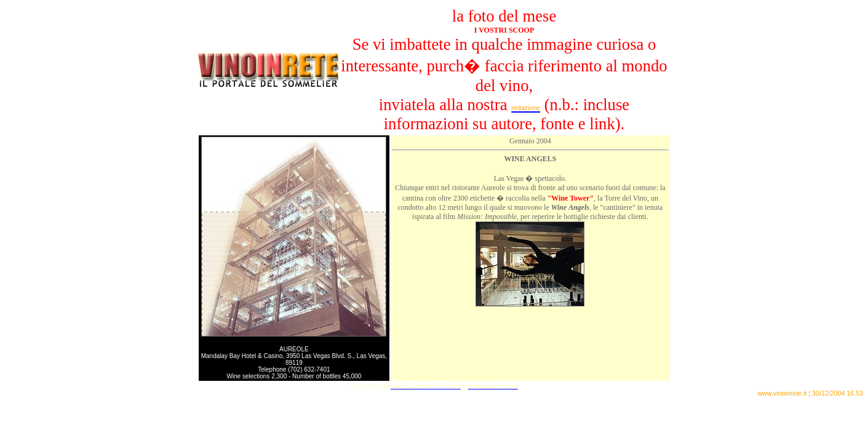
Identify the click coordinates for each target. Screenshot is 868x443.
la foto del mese (504, 16)
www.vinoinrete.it (782, 393)
